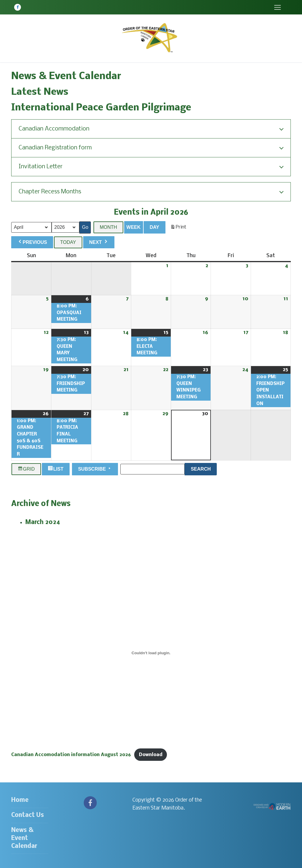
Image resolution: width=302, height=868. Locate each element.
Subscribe (95, 469)
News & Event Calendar (24, 838)
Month (108, 227)
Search (204, 468)
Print (178, 229)
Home (20, 800)
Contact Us (28, 815)
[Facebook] (18, 7)
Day (154, 227)
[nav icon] (277, 7)
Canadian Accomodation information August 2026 (71, 755)
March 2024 (43, 522)
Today (68, 242)
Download (151, 755)
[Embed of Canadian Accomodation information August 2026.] (151, 653)
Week (134, 227)
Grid (26, 469)
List (56, 469)
